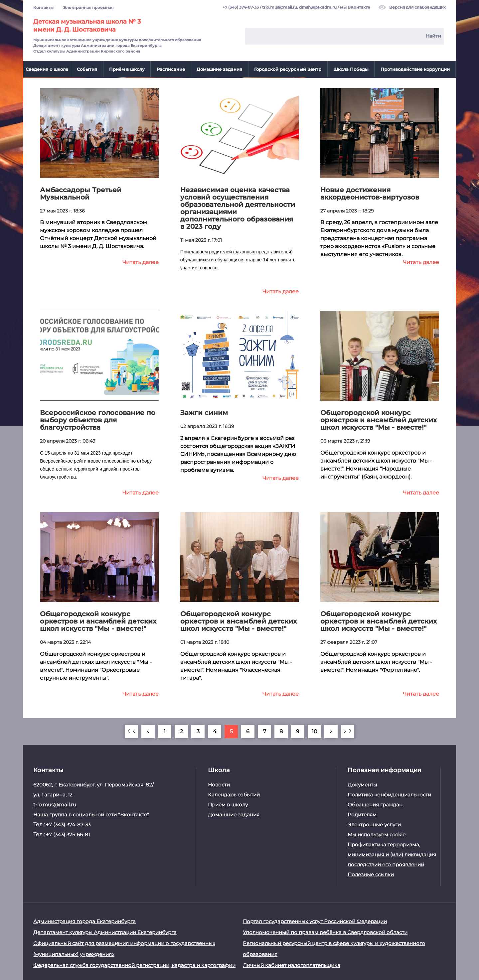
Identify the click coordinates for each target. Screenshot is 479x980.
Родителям (362, 814)
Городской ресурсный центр (288, 69)
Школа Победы (351, 69)
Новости (219, 784)
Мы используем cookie (377, 834)
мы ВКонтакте (355, 7)
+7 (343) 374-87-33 (241, 7)
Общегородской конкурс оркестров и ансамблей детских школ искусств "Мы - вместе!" (379, 420)
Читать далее (141, 262)
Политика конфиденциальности (389, 794)
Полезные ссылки (371, 874)
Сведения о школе (47, 69)
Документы (362, 784)
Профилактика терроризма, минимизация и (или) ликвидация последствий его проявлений (392, 854)
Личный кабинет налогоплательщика (292, 965)
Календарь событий (234, 794)
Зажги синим (204, 412)
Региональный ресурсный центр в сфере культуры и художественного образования (334, 948)
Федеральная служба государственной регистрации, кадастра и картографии (134, 965)
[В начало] (131, 731)
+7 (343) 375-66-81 (68, 834)
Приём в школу (127, 69)
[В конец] (348, 731)
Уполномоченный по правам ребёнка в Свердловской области (325, 932)
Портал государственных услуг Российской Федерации (315, 921)
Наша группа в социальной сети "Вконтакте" (91, 814)
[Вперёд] (331, 731)
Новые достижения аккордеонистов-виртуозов (370, 193)
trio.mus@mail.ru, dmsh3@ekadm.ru (299, 7)
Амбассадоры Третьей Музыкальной (81, 193)
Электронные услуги (374, 824)
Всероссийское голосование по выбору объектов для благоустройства (98, 420)
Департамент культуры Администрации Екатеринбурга (105, 932)
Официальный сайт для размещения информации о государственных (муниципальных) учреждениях (124, 948)
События (87, 69)
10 (315, 731)
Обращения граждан (375, 804)
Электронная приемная (88, 7)
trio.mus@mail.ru (55, 804)
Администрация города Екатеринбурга (84, 921)
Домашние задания (219, 69)
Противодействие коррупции (415, 69)
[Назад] (148, 731)
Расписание (171, 69)
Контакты (43, 7)
